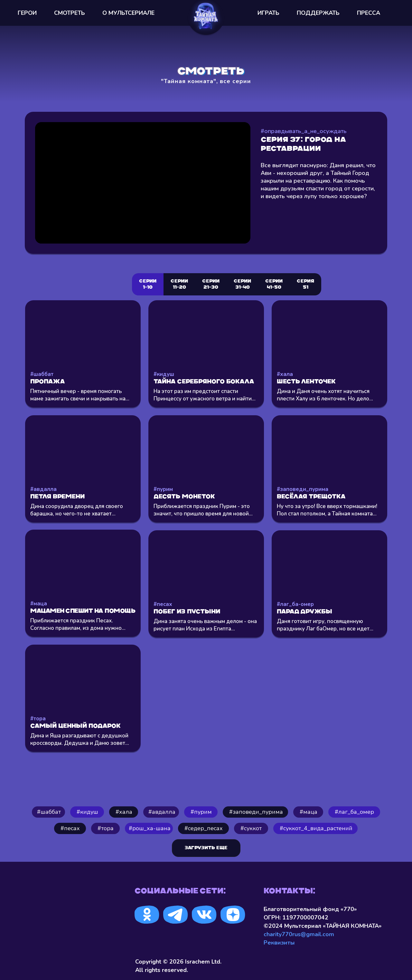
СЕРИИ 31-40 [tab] (242, 284)
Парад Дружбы (304, 612)
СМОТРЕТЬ (70, 13)
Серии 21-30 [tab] (211, 284)
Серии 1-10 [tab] (148, 284)
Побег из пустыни (187, 612)
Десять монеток (184, 497)
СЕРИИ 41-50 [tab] (274, 284)
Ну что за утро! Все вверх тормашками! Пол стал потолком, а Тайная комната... (327, 510)
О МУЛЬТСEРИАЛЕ (128, 13)
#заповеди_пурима (303, 489)
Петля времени (57, 497)
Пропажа (48, 382)
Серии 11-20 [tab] (179, 284)
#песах (163, 604)
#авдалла (43, 489)
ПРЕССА (369, 13)
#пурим (163, 489)
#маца (39, 604)
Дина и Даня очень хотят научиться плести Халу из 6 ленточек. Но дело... (325, 395)
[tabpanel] (206, 543)
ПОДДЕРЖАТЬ (318, 13)
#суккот (251, 828)
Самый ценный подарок (75, 726)
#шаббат (42, 374)
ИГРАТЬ (268, 13)
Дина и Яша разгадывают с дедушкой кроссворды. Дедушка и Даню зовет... (80, 739)
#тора (38, 719)
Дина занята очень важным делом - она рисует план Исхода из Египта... (205, 625)
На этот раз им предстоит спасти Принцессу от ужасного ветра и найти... (205, 395)
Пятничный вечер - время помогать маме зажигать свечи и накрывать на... (80, 395)
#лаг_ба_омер (354, 812)
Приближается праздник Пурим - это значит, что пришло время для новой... (203, 510)
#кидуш (164, 374)
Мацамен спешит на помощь (83, 611)
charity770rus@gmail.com (299, 934)
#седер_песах (204, 828)
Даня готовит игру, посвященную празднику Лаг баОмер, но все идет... (325, 625)
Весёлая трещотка (311, 497)
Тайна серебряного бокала (204, 382)
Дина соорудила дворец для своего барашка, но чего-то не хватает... (77, 510)
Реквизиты (279, 943)
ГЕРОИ (27, 13)
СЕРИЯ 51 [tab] (305, 284)
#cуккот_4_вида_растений (316, 828)
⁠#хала (124, 812)
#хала (285, 374)
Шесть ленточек (306, 382)
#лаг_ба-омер (295, 604)
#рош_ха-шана (150, 828)
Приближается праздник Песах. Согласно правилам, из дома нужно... (78, 624)
